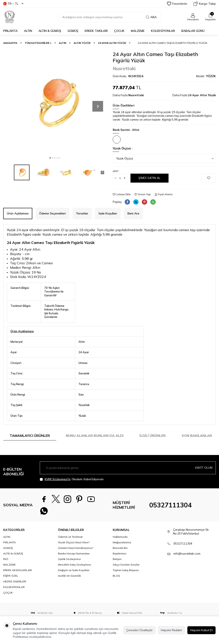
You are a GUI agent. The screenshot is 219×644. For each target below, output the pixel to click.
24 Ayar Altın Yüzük (112, 43)
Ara (151, 17)
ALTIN (28, 31)
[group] (55, 103)
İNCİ (6, 559)
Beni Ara (133, 213)
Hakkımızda (120, 537)
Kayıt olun (204, 468)
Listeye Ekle (122, 194)
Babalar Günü (193, 31)
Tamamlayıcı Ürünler (30, 436)
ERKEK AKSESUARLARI (18, 570)
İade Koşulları (108, 213)
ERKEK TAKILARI (96, 31)
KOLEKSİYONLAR (163, 31)
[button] (50, 158)
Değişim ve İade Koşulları (74, 570)
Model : (206, 76)
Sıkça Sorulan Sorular (126, 565)
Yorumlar (82, 213)
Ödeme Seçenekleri (52, 213)
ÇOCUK (119, 31)
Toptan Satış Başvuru (126, 570)
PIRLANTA (10, 31)
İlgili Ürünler (152, 436)
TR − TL (13, 4)
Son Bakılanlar (197, 436)
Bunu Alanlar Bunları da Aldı (95, 436)
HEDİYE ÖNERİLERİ (15, 581)
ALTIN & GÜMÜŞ (50, 31)
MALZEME (138, 31)
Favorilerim (177, 4)
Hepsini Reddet (171, 630)
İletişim (117, 559)
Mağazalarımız (122, 542)
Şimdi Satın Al (149, 178)
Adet (116, 171)
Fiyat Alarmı (164, 194)
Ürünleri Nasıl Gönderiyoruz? (76, 548)
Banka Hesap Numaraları (74, 553)
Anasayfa (10, 43)
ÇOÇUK (8, 593)
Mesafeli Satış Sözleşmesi (75, 565)
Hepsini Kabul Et (201, 630)
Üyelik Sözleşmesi (69, 559)
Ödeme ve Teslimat (70, 537)
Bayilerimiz (120, 553)
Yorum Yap (143, 194)
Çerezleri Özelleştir (139, 630)
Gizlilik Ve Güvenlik (69, 576)
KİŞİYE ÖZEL (11, 576)
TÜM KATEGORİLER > (38, 43)
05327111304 (170, 505)
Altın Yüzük (82, 43)
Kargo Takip (205, 4)
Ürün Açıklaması (18, 213)
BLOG (116, 576)
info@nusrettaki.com (187, 554)
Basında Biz (120, 548)
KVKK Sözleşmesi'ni (58, 479)
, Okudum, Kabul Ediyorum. (72, 479)
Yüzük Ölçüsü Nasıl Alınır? (74, 542)
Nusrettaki (124, 68)
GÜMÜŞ (73, 31)
